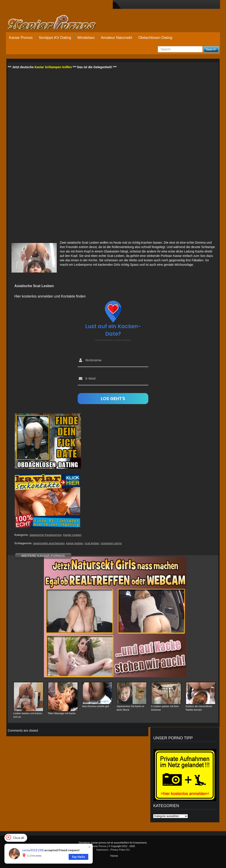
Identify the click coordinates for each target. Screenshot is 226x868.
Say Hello (78, 857)
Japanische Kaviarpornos (45, 535)
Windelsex (86, 38)
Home (114, 856)
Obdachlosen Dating (155, 38)
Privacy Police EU (120, 850)
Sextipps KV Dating (55, 38)
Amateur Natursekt (117, 38)
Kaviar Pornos (21, 38)
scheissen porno (111, 543)
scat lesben (92, 543)
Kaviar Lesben (72, 535)
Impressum (102, 850)
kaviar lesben (75, 543)
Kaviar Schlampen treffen (53, 67)
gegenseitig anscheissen (49, 543)
